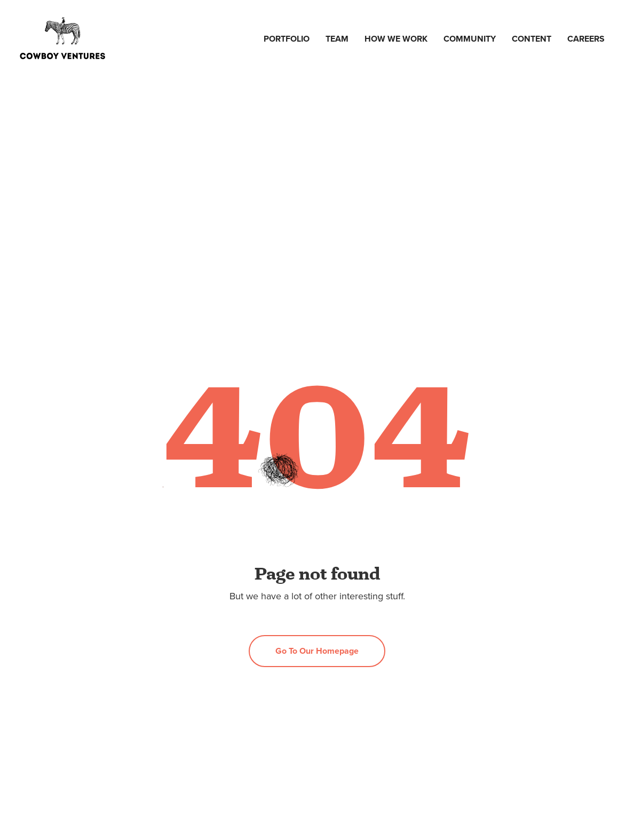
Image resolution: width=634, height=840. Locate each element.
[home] (62, 39)
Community (470, 39)
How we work (396, 39)
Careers (586, 39)
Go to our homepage (317, 651)
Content (532, 39)
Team (337, 39)
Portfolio (287, 39)
